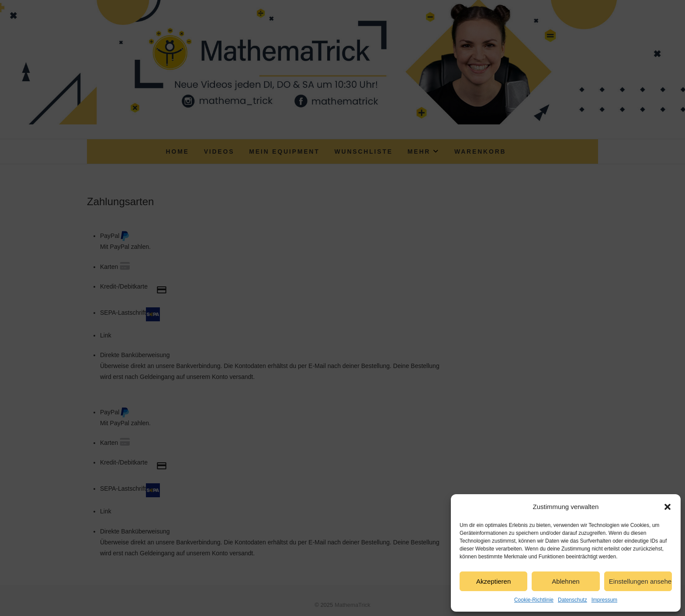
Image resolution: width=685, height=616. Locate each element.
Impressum (604, 600)
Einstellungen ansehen (640, 581)
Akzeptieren (493, 581)
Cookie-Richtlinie (534, 600)
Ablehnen (566, 581)
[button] (668, 507)
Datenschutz (573, 600)
